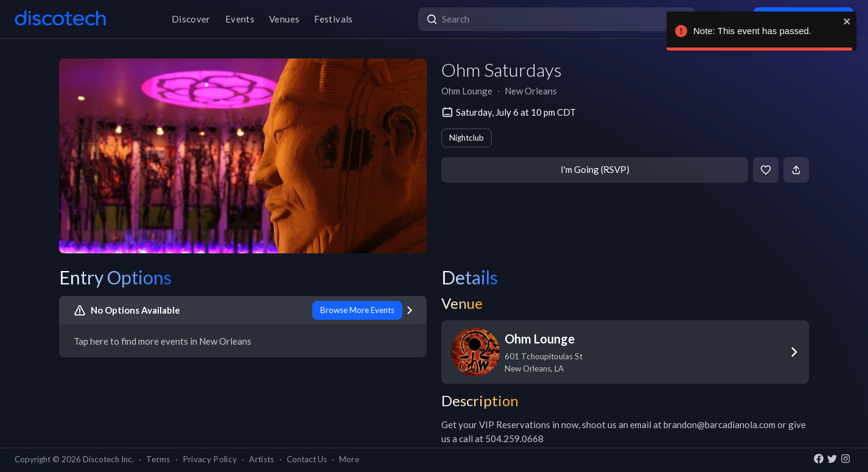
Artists (261, 459)
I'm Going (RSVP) (595, 169)
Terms (158, 459)
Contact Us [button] (307, 459)
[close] (847, 21)
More (349, 459)
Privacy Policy (210, 459)
